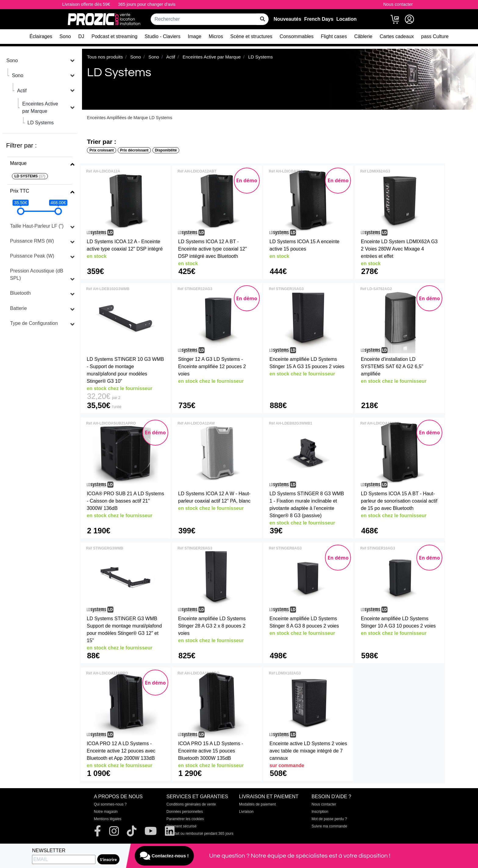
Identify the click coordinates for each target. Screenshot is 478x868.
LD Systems (41, 123)
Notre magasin (106, 812)
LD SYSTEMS (30, 176)
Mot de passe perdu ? (329, 819)
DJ (81, 36)
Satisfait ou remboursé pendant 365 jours (200, 834)
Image (194, 36)
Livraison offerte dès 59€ (86, 4)
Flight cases (334, 36)
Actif (22, 91)
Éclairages (41, 36)
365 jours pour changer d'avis (147, 4)
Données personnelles (185, 812)
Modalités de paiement (257, 804)
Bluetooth (20, 293)
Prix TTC (20, 191)
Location (346, 19)
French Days (319, 19)
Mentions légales (108, 819)
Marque (18, 163)
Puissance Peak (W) (32, 256)
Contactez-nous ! (164, 856)
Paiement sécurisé (182, 826)
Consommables (296, 36)
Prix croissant (102, 150)
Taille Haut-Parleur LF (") (37, 226)
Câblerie (363, 36)
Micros (216, 36)
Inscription (320, 812)
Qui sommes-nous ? (110, 804)
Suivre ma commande (329, 826)
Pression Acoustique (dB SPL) (37, 274)
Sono (65, 36)
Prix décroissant (134, 150)
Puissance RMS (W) (32, 241)
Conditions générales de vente (191, 804)
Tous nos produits (105, 57)
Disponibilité (166, 150)
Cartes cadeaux (397, 36)
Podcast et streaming (114, 36)
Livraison (246, 812)
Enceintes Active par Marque (40, 107)
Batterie (18, 308)
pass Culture (435, 36)
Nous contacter (398, 4)
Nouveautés (287, 19)
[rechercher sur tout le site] (262, 19)
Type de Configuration (34, 323)
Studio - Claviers (163, 36)
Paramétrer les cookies (185, 819)
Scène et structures (251, 36)
